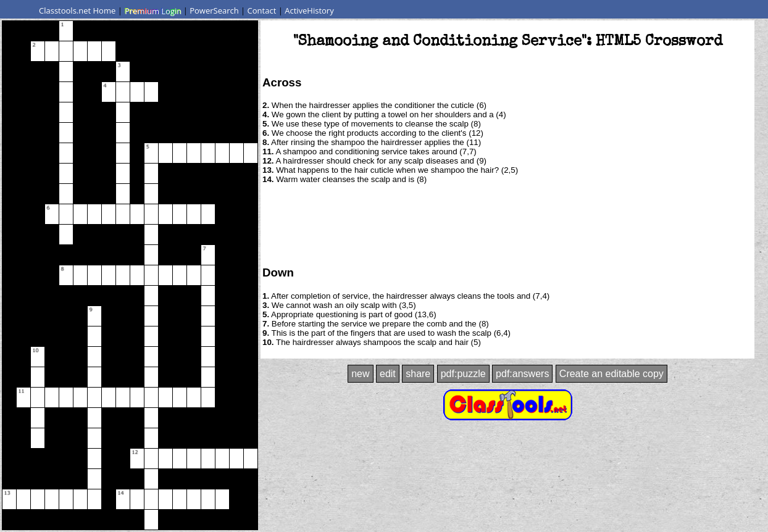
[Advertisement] (507, 224)
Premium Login (152, 10)
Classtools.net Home (77, 10)
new (360, 374)
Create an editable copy (611, 374)
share (418, 374)
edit (388, 374)
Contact (262, 10)
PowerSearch (214, 10)
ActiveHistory (309, 10)
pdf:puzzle (463, 374)
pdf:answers (522, 374)
